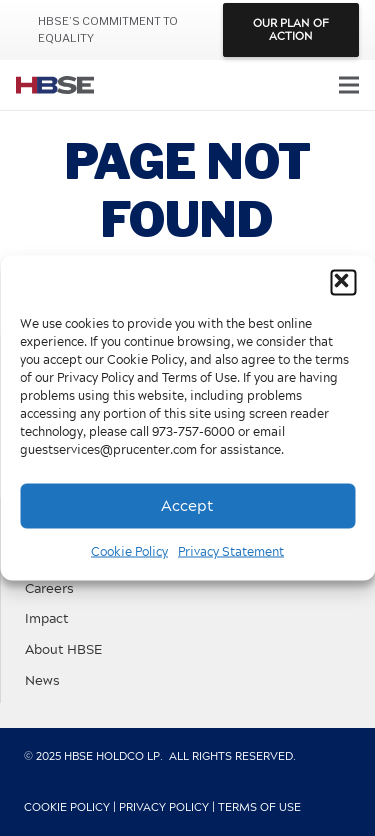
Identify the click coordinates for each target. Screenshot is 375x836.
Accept (187, 505)
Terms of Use (259, 807)
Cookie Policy (129, 552)
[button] (343, 283)
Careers (49, 589)
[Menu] (349, 85)
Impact (47, 619)
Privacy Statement (231, 552)
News (42, 681)
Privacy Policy (164, 807)
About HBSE (63, 650)
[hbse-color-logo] (55, 85)
